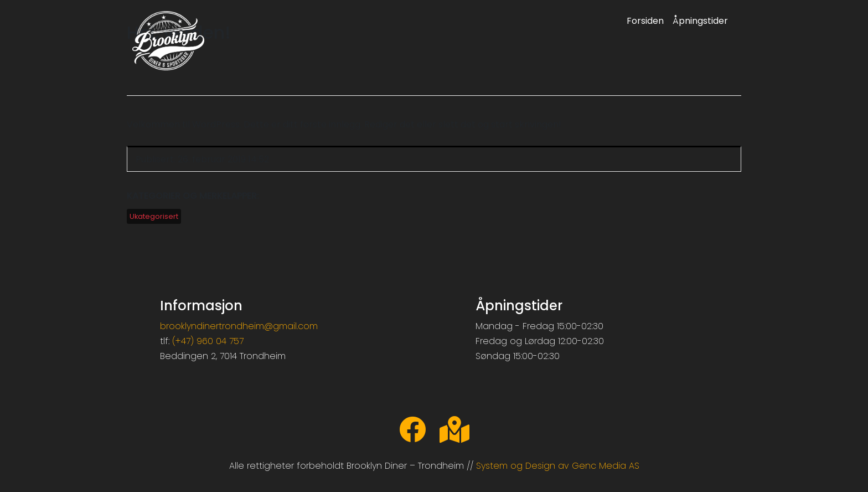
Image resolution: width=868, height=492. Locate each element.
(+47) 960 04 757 (208, 341)
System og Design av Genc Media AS (558, 466)
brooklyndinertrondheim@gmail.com (239, 326)
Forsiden (645, 21)
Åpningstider (700, 21)
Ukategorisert (154, 216)
